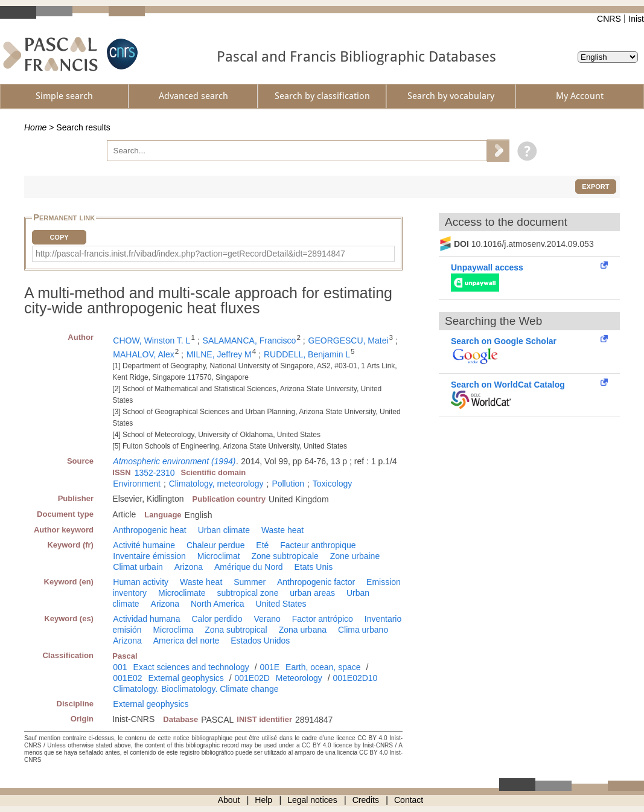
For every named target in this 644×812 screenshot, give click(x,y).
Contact (409, 800)
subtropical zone (247, 593)
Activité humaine (144, 545)
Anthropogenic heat (149, 530)
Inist (636, 19)
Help (263, 800)
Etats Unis (314, 567)
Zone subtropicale (285, 556)
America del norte (187, 641)
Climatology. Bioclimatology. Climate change (196, 689)
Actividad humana (146, 619)
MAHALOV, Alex (143, 354)
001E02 (127, 678)
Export (595, 187)
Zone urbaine (355, 556)
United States (281, 604)
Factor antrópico (323, 619)
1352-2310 (155, 473)
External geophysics (186, 678)
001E (269, 667)
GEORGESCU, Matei (349, 340)
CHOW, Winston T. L (151, 340)
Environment (137, 484)
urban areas (312, 593)
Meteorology (299, 678)
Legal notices (312, 800)
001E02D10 (355, 678)
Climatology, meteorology (216, 484)
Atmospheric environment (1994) (174, 461)
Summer (250, 582)
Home (35, 127)
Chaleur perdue (216, 545)
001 (120, 667)
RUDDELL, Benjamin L (307, 354)
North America (218, 604)
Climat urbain (138, 567)
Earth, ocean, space (323, 667)
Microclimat (219, 556)
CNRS (609, 19)
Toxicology (332, 484)
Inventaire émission (149, 556)
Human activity (141, 582)
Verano (267, 619)
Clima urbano (363, 630)
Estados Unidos (260, 641)
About (229, 800)
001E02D (252, 678)
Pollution (288, 484)
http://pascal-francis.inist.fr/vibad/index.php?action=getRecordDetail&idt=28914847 (190, 254)
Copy (59, 237)
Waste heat (282, 530)
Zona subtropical (236, 630)
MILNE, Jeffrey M (219, 354)
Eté (262, 545)
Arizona (189, 567)
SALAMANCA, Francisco (250, 340)
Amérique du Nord (249, 567)
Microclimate (182, 593)
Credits (366, 800)
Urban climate (224, 530)
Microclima (173, 630)
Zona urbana (303, 630)
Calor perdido (217, 619)
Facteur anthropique (318, 545)
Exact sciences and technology (191, 667)
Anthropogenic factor (316, 582)
